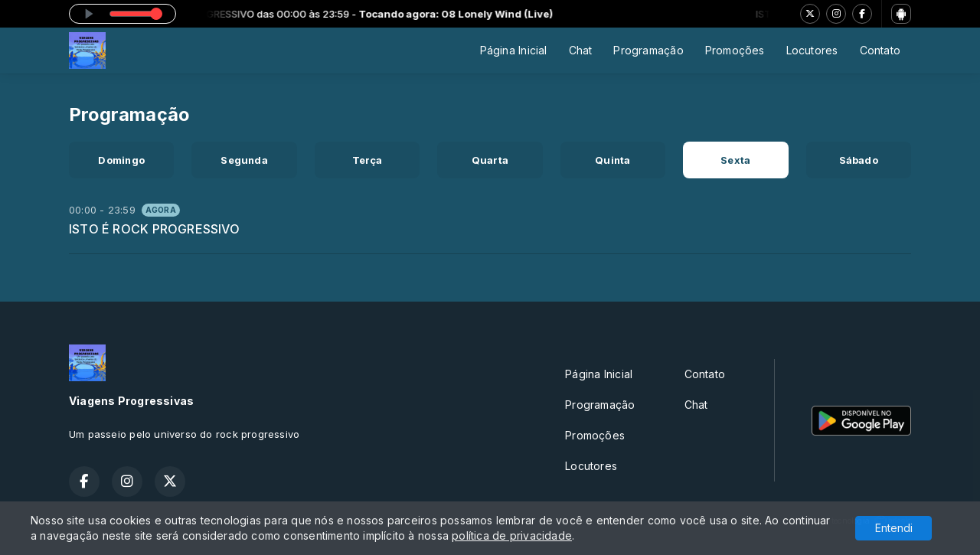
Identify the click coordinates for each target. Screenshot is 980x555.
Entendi (894, 528)
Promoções (735, 50)
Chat (581, 50)
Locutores (812, 50)
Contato (880, 50)
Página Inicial (514, 50)
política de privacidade (512, 535)
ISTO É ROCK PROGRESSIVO (154, 229)
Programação (648, 50)
